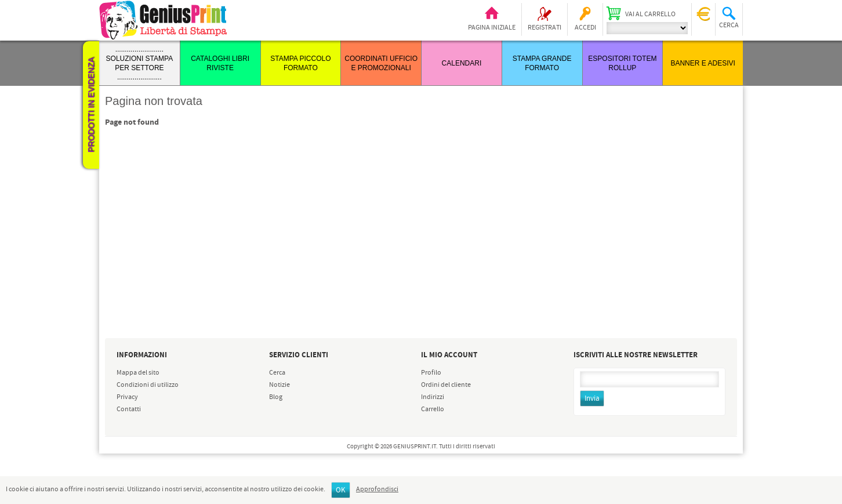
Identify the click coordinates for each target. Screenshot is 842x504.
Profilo (431, 373)
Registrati (545, 28)
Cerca (277, 373)
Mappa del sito (138, 373)
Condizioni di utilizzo (148, 385)
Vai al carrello (650, 14)
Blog (276, 397)
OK (341, 490)
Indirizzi (433, 397)
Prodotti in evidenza (91, 105)
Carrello (433, 409)
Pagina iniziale (492, 28)
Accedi (585, 28)
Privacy (127, 397)
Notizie (280, 385)
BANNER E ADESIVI (703, 63)
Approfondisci (377, 490)
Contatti (129, 409)
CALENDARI (462, 63)
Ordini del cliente (446, 385)
